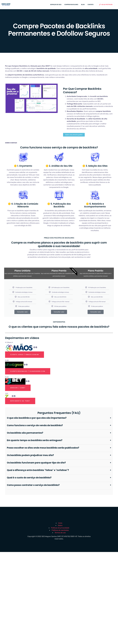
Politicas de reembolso (60, 530)
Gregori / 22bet (18, 388)
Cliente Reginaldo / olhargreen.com (28, 371)
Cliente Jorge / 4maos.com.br (25, 355)
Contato (91, 5)
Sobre (60, 525)
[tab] (59, 353)
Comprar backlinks (71, 5)
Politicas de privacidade (60, 528)
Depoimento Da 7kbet (20, 401)
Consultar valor (22, 312)
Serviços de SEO (56, 5)
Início (60, 523)
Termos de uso (60, 533)
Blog (83, 5)
